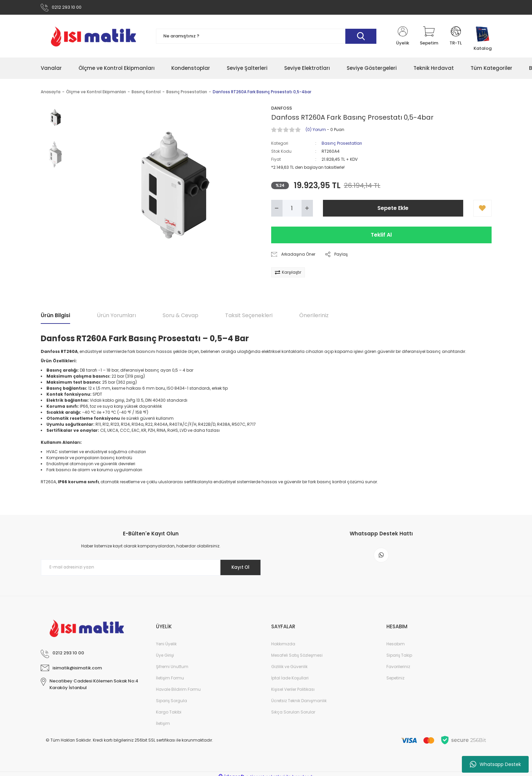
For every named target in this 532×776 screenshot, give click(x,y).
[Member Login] (403, 37)
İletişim (163, 725)
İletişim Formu (170, 679)
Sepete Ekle (393, 209)
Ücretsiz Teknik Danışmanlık (299, 702)
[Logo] (93, 37)
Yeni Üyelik (166, 645)
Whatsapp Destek (495, 764)
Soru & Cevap (181, 317)
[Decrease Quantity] (277, 210)
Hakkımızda (283, 645)
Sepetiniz (395, 679)
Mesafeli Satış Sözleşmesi (297, 657)
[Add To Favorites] (482, 210)
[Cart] (429, 37)
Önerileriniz (314, 317)
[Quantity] (292, 210)
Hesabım (396, 645)
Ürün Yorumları (116, 317)
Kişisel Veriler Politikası (293, 691)
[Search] (266, 38)
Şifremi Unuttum (172, 668)
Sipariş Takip (399, 657)
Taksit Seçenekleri (249, 317)
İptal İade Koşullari (290, 679)
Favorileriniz (398, 668)
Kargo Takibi (169, 713)
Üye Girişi (165, 657)
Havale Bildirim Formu (178, 691)
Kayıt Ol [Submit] (239, 568)
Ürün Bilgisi (55, 317)
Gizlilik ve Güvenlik (289, 668)
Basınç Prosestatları (342, 145)
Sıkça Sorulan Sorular (293, 713)
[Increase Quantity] (307, 210)
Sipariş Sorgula (171, 702)
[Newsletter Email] (151, 568)
